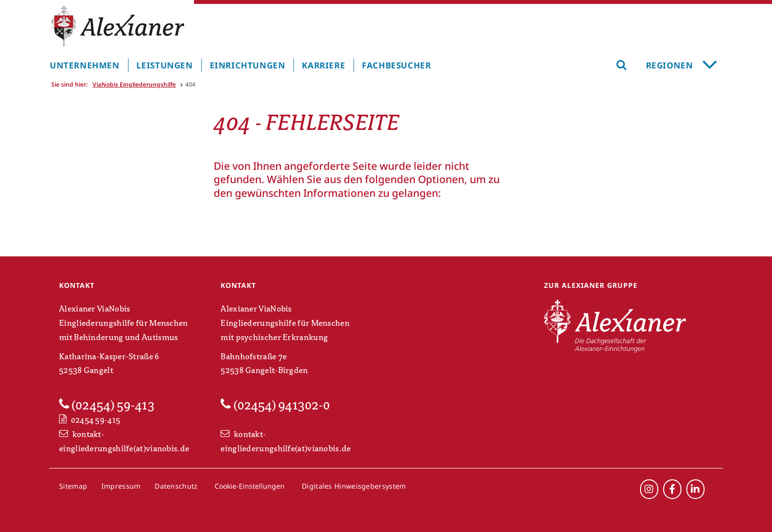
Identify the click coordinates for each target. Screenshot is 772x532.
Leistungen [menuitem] (165, 65)
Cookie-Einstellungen (250, 486)
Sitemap (73, 486)
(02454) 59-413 (107, 405)
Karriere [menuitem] (323, 65)
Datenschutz (176, 486)
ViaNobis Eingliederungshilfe (134, 84)
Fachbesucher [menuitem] (396, 65)
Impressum (121, 486)
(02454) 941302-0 (275, 405)
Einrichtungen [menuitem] (248, 65)
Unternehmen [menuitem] (85, 65)
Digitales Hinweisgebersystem (354, 486)
